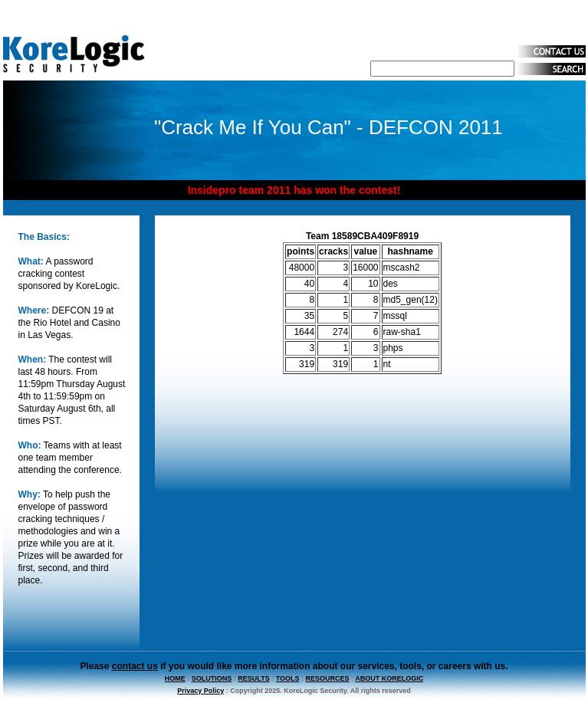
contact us (135, 666)
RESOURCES (328, 678)
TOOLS (288, 678)
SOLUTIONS (212, 678)
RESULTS (253, 678)
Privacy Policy (200, 691)
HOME (175, 678)
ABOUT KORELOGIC (389, 678)
